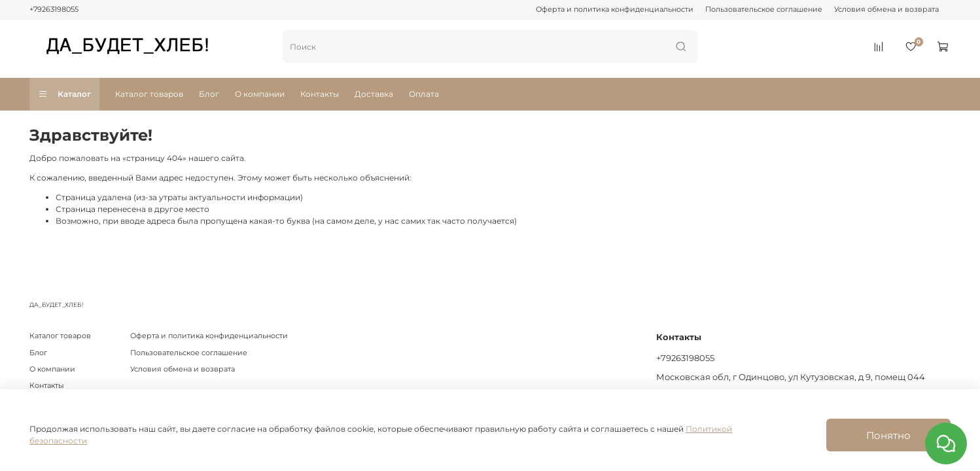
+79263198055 (54, 9)
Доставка (374, 94)
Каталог (64, 94)
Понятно (888, 435)
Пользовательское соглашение (764, 9)
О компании (260, 94)
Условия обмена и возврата (886, 9)
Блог (209, 94)
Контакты (320, 94)
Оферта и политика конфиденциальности (615, 9)
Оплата (424, 94)
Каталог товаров (149, 94)
